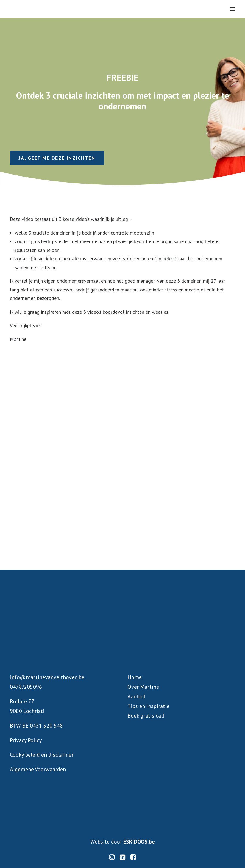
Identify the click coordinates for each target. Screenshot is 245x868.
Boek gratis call (146, 716)
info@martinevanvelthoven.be (47, 677)
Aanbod (137, 696)
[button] (232, 9)
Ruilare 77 (22, 701)
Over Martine (143, 687)
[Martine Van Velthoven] (57, 9)
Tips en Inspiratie (148, 706)
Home (135, 677)
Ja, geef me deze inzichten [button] (57, 158)
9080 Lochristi (27, 711)
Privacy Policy (26, 740)
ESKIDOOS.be (139, 842)
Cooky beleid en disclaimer (42, 755)
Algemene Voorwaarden (38, 769)
